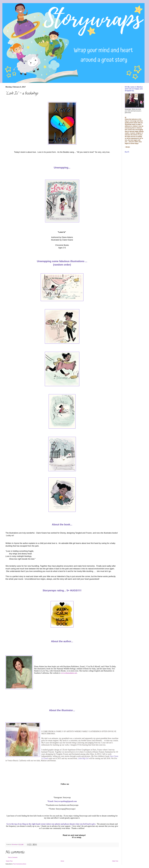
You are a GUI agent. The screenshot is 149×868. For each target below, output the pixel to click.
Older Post (115, 861)
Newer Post (9, 861)
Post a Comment (13, 857)
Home (62, 861)
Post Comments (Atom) (20, 864)
